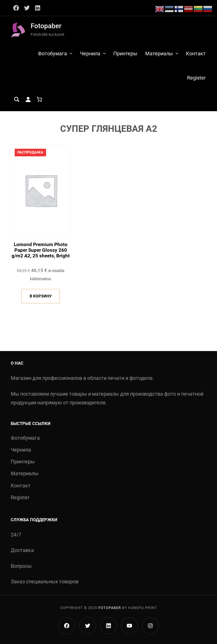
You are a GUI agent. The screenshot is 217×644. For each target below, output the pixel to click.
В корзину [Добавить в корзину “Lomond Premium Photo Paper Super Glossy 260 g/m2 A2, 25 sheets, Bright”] (41, 296)
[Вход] (28, 99)
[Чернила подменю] (104, 53)
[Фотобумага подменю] (71, 53)
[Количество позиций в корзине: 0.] (39, 99)
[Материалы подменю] (177, 53)
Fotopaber (46, 26)
